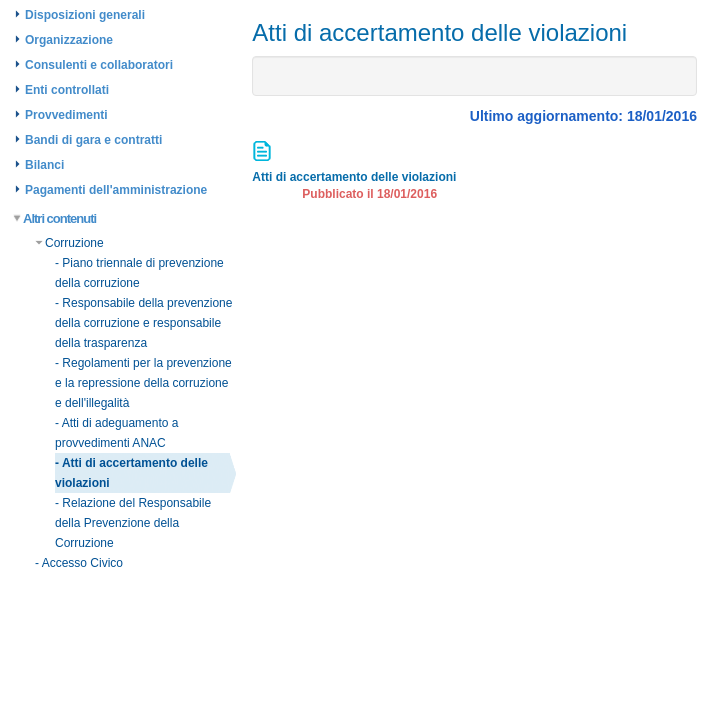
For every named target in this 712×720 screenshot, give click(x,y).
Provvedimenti (66, 115)
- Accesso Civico (79, 563)
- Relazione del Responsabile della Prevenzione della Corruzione (133, 523)
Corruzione (69, 243)
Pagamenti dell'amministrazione (116, 190)
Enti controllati (67, 90)
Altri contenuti (55, 218)
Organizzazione (69, 40)
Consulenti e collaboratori (99, 65)
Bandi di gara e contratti (93, 140)
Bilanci (44, 165)
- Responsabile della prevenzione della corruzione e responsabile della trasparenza (143, 323)
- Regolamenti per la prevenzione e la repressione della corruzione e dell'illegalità (143, 383)
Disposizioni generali (85, 15)
